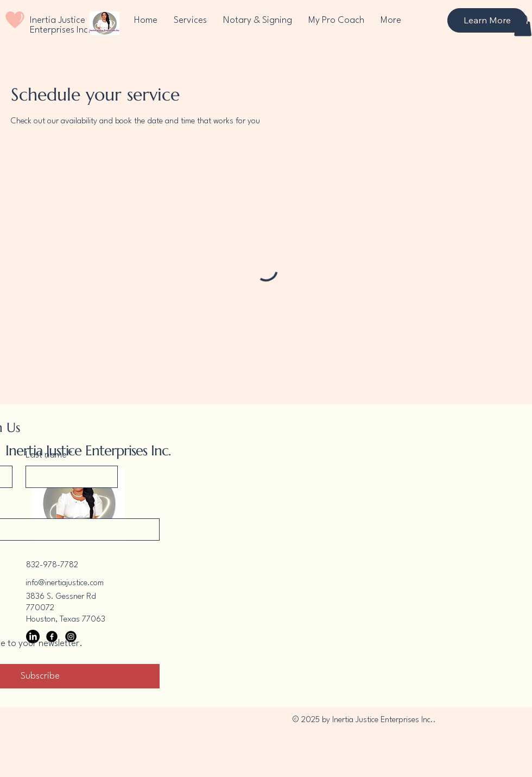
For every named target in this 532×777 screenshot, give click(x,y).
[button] (523, 25)
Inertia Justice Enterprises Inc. (61, 25)
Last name (49, 455)
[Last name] (68, 477)
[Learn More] (487, 20)
